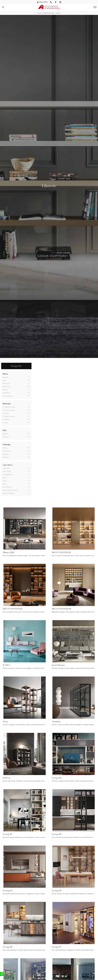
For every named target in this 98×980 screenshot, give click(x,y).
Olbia (5, 481)
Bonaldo (6, 377)
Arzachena (6, 468)
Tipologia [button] (7, 445)
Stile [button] (5, 430)
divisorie (6, 454)
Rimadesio (6, 393)
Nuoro (5, 478)
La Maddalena (8, 475)
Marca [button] (5, 374)
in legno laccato (9, 416)
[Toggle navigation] (95, 7)
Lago (4, 380)
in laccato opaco (9, 410)
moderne (6, 437)
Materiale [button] (7, 404)
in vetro (5, 423)
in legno (6, 413)
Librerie (58, 13)
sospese (6, 457)
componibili (7, 451)
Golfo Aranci (7, 471)
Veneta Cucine (8, 396)
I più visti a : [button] (8, 465)
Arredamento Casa (48, 13)
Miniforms (6, 383)
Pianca (5, 390)
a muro (5, 448)
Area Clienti (42, 2)
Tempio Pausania (9, 493)
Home (39, 13)
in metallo (6, 419)
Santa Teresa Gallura (10, 490)
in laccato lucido (9, 407)
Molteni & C (7, 387)
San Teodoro (7, 487)
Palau (5, 484)
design (5, 434)
